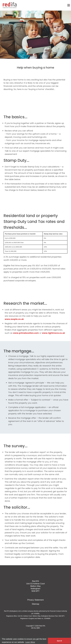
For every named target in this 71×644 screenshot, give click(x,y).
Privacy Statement (35, 600)
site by (36, 628)
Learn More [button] (30, 642)
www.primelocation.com (26, 333)
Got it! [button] (59, 641)
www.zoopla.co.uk (14, 319)
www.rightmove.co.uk (53, 333)
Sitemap (35, 604)
